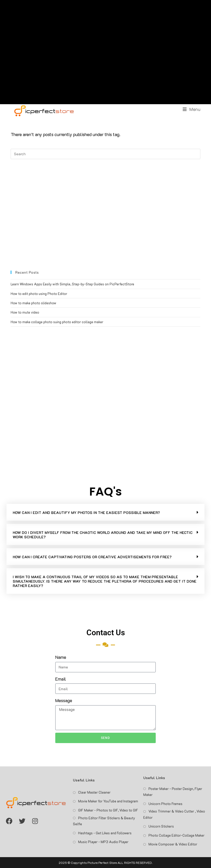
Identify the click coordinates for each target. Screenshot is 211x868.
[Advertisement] (106, 52)
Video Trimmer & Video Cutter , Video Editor (174, 814)
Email (61, 679)
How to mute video (25, 312)
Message (64, 700)
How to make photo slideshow (33, 303)
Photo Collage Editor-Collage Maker (176, 835)
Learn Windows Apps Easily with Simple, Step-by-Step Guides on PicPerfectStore (72, 284)
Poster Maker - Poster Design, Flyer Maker (173, 792)
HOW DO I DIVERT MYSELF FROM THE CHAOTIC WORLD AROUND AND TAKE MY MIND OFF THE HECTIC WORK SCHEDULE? (103, 535)
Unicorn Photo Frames (165, 804)
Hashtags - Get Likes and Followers (105, 833)
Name (61, 657)
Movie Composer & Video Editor (173, 844)
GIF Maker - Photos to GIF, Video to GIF (108, 810)
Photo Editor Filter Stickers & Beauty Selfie (104, 821)
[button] (105, 512)
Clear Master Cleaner (94, 792)
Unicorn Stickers (161, 826)
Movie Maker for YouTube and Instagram (108, 801)
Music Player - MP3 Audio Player (103, 842)
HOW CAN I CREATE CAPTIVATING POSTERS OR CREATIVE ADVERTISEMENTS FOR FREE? (92, 557)
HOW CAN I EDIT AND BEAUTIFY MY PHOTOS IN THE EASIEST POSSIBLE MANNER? (86, 513)
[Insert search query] (106, 154)
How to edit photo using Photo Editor (39, 294)
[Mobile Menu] (192, 109)
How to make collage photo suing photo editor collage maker (57, 322)
